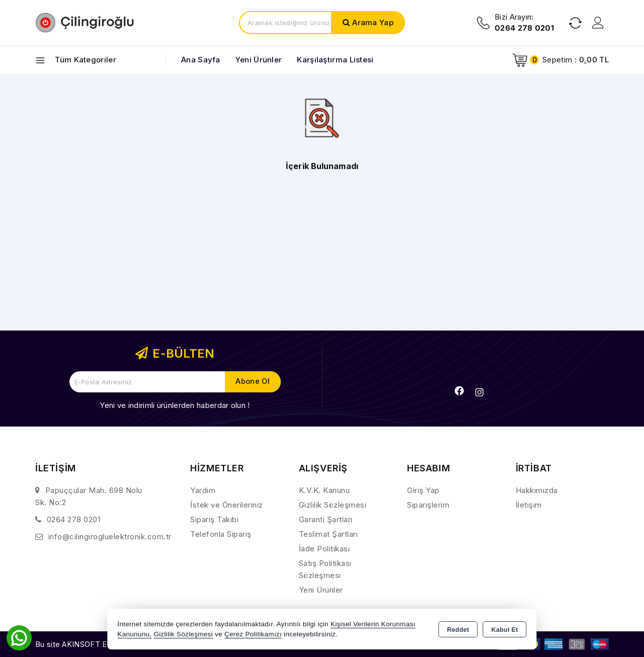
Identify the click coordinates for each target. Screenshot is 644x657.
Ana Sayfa (201, 60)
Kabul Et (505, 630)
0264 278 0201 (74, 519)
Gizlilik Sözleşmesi (333, 505)
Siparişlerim (428, 505)
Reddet (458, 630)
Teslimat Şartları (329, 534)
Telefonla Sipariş (221, 534)
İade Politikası (325, 549)
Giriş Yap (423, 490)
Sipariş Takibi (214, 519)
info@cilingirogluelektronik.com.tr (110, 537)
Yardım (203, 490)
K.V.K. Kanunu (325, 490)
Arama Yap (373, 22)
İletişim (529, 505)
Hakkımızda (537, 490)
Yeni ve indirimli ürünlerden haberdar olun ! (175, 405)
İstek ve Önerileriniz (227, 505)
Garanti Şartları (326, 519)
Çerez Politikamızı (253, 634)
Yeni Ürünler (321, 590)
